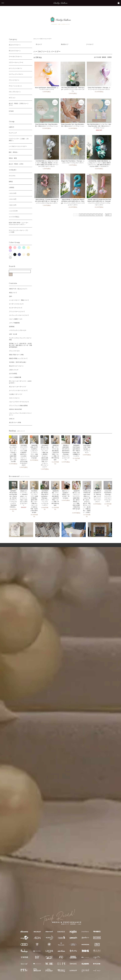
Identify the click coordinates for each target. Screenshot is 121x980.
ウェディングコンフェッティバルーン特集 (20, 339)
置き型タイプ (65, 44)
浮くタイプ (39, 44)
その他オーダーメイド (16, 394)
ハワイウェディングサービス (18, 330)
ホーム (35, 39)
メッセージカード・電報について (19, 300)
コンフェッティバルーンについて (19, 315)
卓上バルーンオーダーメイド (18, 387)
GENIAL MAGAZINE (16, 409)
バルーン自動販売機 (15, 377)
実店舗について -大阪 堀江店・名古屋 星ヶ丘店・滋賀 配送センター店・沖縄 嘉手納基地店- (21, 345)
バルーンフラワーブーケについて (19, 402)
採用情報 (12, 327)
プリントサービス (14, 351)
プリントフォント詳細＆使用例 (18, 406)
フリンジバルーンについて (17, 311)
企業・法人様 (13, 334)
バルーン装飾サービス (16, 319)
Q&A (11, 296)
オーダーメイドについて (16, 304)
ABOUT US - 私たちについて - (18, 289)
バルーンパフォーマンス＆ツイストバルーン (20, 414)
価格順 (104, 57)
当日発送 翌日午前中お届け (18, 362)
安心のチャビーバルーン (16, 366)
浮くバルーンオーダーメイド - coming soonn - (20, 382)
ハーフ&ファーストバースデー (45, 39)
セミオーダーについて (16, 308)
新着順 (110, 57)
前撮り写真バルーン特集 (16, 355)
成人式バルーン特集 (15, 422)
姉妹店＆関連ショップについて (18, 358)
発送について (13, 293)
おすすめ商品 (13, 374)
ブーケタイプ (90, 44)
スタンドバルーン (14, 398)
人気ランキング (14, 370)
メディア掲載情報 (14, 323)
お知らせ (12, 419)
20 (107, 215)
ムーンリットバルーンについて (18, 390)
